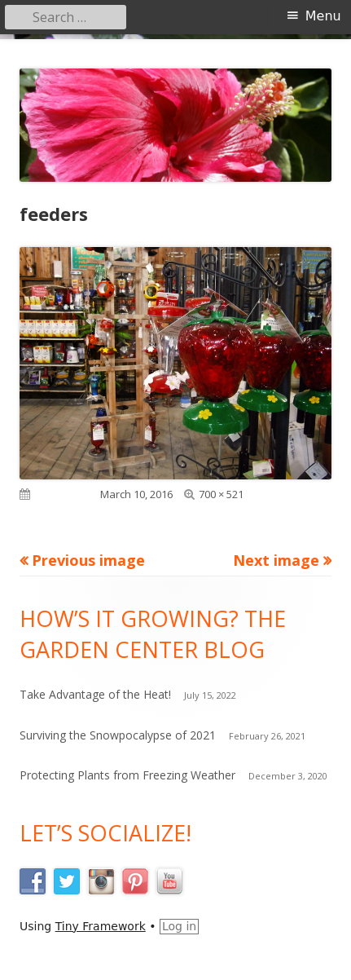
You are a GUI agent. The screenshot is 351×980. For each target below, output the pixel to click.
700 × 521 (221, 494)
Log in (179, 926)
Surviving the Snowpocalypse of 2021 (118, 735)
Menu (323, 16)
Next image (276, 560)
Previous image (88, 560)
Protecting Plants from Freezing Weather (127, 775)
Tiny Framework (101, 926)
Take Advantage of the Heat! (95, 694)
